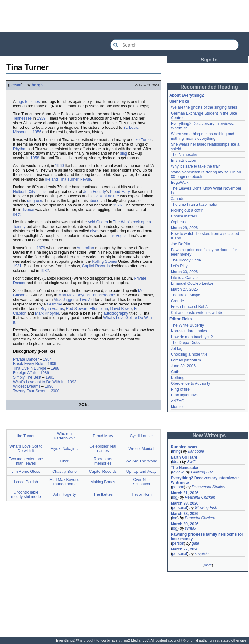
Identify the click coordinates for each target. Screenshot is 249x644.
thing (176, 451)
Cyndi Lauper (141, 436)
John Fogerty (95, 192)
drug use (35, 201)
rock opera (142, 222)
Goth (175, 372)
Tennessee (22, 118)
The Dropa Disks (185, 343)
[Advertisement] (124, 16)
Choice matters (184, 216)
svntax (190, 528)
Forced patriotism (186, 360)
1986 (52, 364)
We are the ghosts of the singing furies (204, 107)
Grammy (54, 304)
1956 (37, 132)
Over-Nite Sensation (141, 482)
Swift (191, 462)
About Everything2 (187, 95)
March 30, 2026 (184, 272)
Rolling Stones (104, 261)
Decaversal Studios (208, 487)
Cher (65, 461)
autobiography (116, 313)
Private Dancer (26, 359)
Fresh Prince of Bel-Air (190, 307)
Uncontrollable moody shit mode (26, 494)
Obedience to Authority (190, 383)
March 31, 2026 (185, 493)
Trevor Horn (141, 494)
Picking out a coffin (187, 210)
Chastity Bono (64, 472)
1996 (49, 386)
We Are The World (141, 461)
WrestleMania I (141, 449)
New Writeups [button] (209, 435)
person (15, 85)
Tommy (19, 227)
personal (180, 508)
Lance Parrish (26, 482)
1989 (45, 373)
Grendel (178, 301)
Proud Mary (120, 192)
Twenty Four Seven (30, 391)
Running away (184, 447)
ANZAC (178, 401)
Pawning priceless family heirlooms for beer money (207, 537)
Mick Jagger (64, 300)
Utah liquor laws (185, 395)
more (208, 565)
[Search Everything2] (174, 45)
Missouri (20, 132)
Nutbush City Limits (30, 192)
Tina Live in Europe (30, 368)
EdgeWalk (180, 183)
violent (101, 196)
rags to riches (28, 102)
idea (176, 462)
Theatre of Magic (185, 295)
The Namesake (184, 155)
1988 (55, 368)
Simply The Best (27, 377)
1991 (50, 377)
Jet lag (177, 349)
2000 (55, 391)
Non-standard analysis (190, 331)
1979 (41, 248)
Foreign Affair (24, 373)
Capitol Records (96, 266)
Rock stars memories (103, 461)
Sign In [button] (209, 60)
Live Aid (87, 300)
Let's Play (179, 266)
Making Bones (103, 482)
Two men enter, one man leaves (26, 461)
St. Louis (131, 128)
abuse (94, 201)
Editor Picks (180, 319)
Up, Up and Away (142, 472)
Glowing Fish (202, 472)
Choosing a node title (189, 354)
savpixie (202, 554)
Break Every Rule (28, 364)
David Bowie (121, 309)
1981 (17, 266)
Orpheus (178, 222)
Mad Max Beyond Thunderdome (64, 482)
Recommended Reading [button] (209, 87)
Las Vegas (117, 236)
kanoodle (196, 451)
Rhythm (20, 149)
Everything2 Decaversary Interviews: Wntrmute (205, 480)
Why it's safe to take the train (196, 166)
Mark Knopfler (47, 313)
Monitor (177, 407)
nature (113, 196)
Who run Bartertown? (64, 436)
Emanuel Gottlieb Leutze (192, 283)
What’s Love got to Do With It (38, 382)
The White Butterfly (187, 325)
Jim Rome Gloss (26, 472)
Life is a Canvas (185, 278)
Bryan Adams (52, 309)
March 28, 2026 (184, 228)
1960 (59, 166)
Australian (85, 248)
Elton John (99, 309)
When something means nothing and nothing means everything (202, 136)
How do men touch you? (192, 337)
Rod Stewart (77, 309)
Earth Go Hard (184, 457)
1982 (45, 271)
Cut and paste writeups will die (197, 313)
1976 (118, 205)
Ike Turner (143, 140)
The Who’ (121, 222)
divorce (28, 210)
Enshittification (183, 161)
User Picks (179, 101)
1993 (72, 382)
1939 (41, 118)
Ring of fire (180, 389)
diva (94, 231)
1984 (47, 359)
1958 (35, 158)
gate (195, 543)
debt (17, 214)
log (175, 497)
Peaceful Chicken (200, 497)
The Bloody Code (186, 260)
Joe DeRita (180, 244)
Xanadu (178, 199)
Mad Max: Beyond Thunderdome (87, 295)
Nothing (178, 378)
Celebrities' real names (103, 449)
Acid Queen (98, 222)
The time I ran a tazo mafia (194, 205)
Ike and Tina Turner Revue (68, 179)
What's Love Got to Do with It (26, 449)
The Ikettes (103, 494)
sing (124, 153)
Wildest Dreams (27, 386)
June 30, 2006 (183, 366)
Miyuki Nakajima (64, 449)
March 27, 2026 (184, 289)
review (178, 472)
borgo (37, 85)
